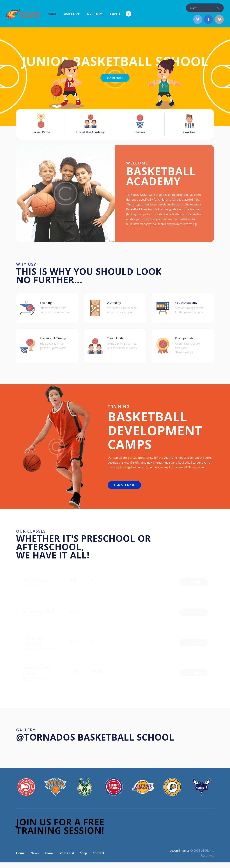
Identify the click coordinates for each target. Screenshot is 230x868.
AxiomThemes (180, 856)
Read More (194, 587)
